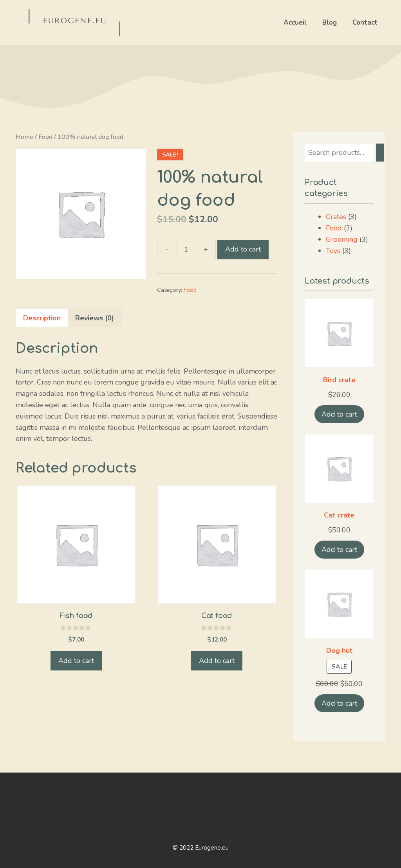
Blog (330, 22)
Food (45, 137)
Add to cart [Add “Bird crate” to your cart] (339, 414)
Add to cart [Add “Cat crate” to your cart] (339, 550)
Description (42, 318)
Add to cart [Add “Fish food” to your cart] (76, 661)
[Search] (380, 153)
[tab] (42, 318)
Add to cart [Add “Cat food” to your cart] (217, 661)
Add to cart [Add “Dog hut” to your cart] (339, 703)
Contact (365, 22)
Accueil (295, 22)
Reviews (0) (95, 318)
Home (24, 137)
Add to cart (243, 249)
